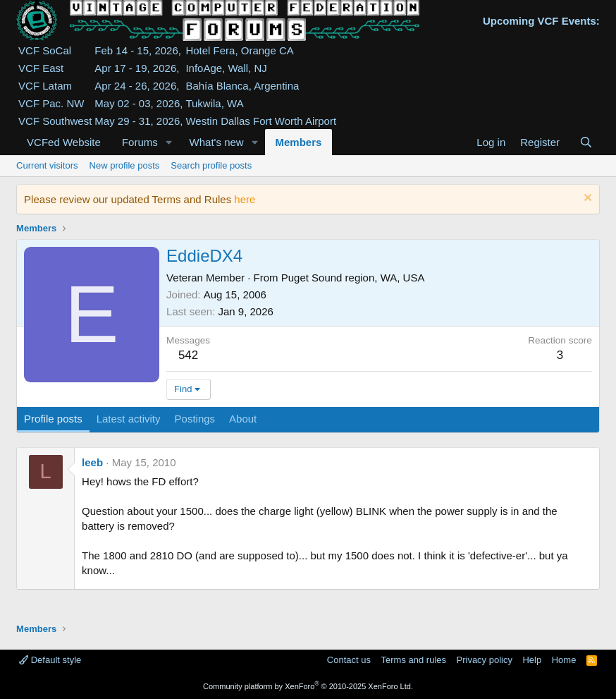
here (245, 199)
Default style (50, 660)
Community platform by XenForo (308, 686)
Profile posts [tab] (53, 419)
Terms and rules (414, 660)
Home (564, 660)
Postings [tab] (195, 419)
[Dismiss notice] (586, 199)
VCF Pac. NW (51, 103)
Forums (140, 142)
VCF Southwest (55, 121)
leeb (92, 462)
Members (299, 142)
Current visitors (47, 165)
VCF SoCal (45, 50)
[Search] (586, 142)
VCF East (41, 68)
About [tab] (243, 419)
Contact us (349, 660)
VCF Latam (45, 86)
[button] (169, 142)
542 (188, 355)
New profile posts (125, 165)
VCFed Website (64, 142)
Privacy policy (485, 660)
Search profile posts (211, 165)
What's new (217, 142)
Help (532, 660)
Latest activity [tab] (129, 419)
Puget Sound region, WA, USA (353, 278)
